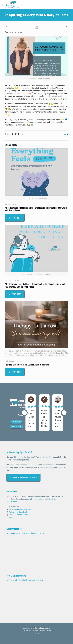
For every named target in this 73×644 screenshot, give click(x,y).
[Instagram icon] (38, 634)
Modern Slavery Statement (42, 631)
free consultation (38, 499)
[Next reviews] (64, 413)
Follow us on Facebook (18, 512)
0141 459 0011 (15, 507)
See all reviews (16, 422)
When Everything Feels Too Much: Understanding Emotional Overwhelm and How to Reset (36, 209)
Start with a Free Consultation (23, 478)
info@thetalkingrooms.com (20, 509)
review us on (15, 426)
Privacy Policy (26, 631)
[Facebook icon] (35, 634)
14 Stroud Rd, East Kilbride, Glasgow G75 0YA (25, 580)
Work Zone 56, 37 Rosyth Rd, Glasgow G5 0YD (25, 533)
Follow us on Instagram (18, 515)
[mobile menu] (69, 4)
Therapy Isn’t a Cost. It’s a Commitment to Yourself (27, 364)
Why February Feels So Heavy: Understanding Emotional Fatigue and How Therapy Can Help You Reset (35, 285)
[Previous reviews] (24, 413)
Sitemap (10, 517)
